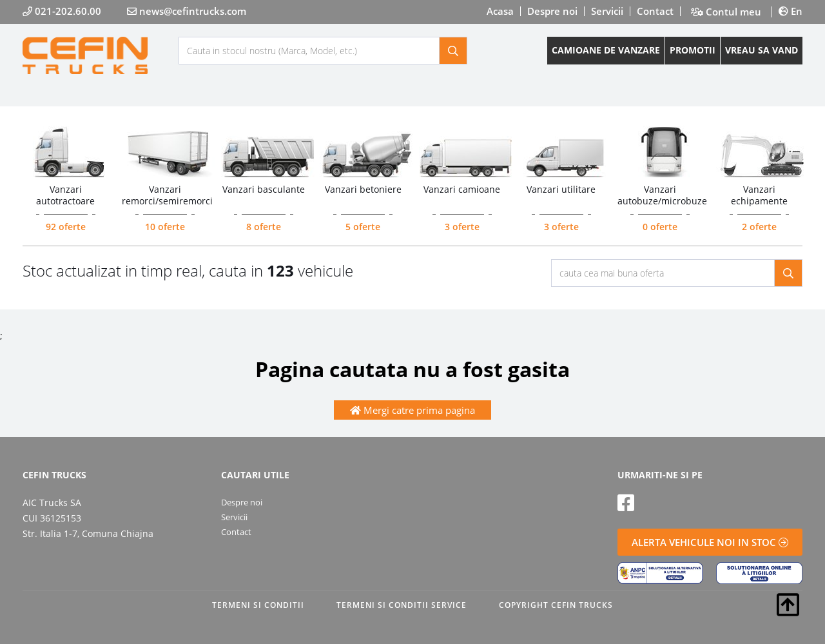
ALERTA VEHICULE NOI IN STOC (710, 542)
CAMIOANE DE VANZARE (606, 50)
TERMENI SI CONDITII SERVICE (402, 605)
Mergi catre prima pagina (412, 410)
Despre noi (552, 11)
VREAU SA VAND (762, 50)
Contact (655, 11)
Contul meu (726, 12)
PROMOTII (693, 50)
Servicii (607, 11)
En (791, 11)
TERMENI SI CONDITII (258, 605)
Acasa (500, 11)
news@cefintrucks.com (187, 11)
